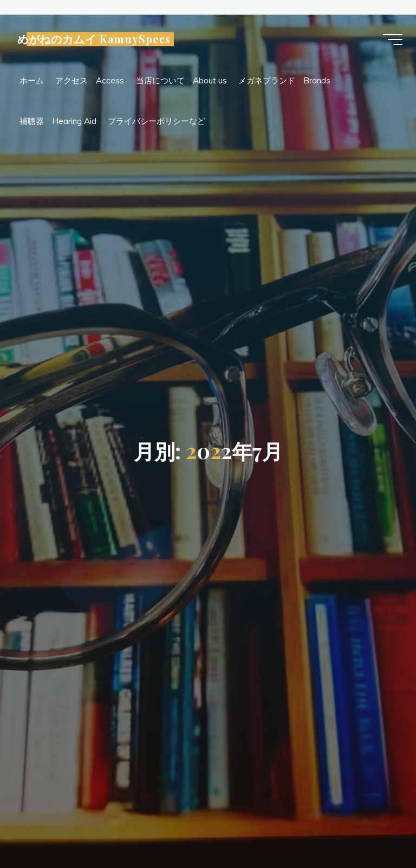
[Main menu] (390, 41)
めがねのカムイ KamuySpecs (96, 40)
